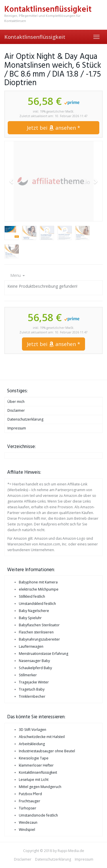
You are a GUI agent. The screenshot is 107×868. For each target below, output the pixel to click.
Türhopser (28, 808)
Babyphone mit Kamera (38, 582)
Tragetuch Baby (32, 689)
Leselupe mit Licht (34, 780)
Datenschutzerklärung (25, 419)
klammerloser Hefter (36, 765)
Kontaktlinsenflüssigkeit (35, 37)
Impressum (17, 428)
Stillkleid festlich (32, 596)
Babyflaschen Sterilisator (39, 625)
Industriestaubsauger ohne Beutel (47, 751)
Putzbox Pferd (30, 794)
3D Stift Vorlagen (33, 730)
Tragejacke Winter (34, 682)
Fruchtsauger (30, 801)
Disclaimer (16, 410)
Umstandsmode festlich (38, 815)
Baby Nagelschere (34, 611)
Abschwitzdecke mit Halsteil (42, 737)
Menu (18, 275)
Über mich (16, 402)
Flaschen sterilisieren (36, 632)
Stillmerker (28, 675)
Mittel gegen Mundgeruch (40, 787)
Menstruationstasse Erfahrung (44, 654)
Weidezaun (28, 822)
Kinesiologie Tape (34, 758)
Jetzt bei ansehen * (53, 128)
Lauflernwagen (31, 646)
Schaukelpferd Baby (35, 668)
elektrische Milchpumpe (39, 589)
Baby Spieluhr (30, 618)
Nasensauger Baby (34, 661)
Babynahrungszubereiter (39, 639)
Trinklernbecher (32, 696)
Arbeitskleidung (32, 744)
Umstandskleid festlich (37, 604)
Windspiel (27, 830)
